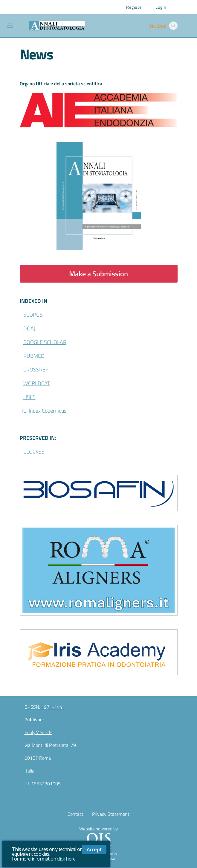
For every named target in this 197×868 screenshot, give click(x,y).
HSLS (29, 397)
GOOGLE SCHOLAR (45, 342)
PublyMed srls (38, 732)
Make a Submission (98, 274)
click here (66, 859)
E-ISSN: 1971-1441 (45, 707)
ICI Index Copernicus (44, 411)
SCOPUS (33, 315)
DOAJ (29, 328)
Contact (75, 814)
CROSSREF (36, 370)
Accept (94, 850)
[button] (173, 26)
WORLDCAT (37, 383)
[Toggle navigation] (10, 26)
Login (161, 7)
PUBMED (34, 356)
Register (135, 7)
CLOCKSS (34, 452)
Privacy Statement (111, 814)
